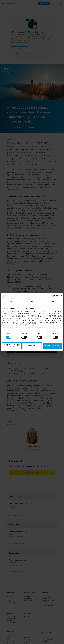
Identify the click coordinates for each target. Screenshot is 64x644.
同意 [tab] (11, 301)
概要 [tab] (53, 301)
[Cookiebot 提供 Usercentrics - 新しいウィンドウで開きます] (53, 296)
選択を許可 (32, 346)
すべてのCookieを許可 (52, 346)
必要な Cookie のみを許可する (12, 346)
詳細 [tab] (32, 301)
